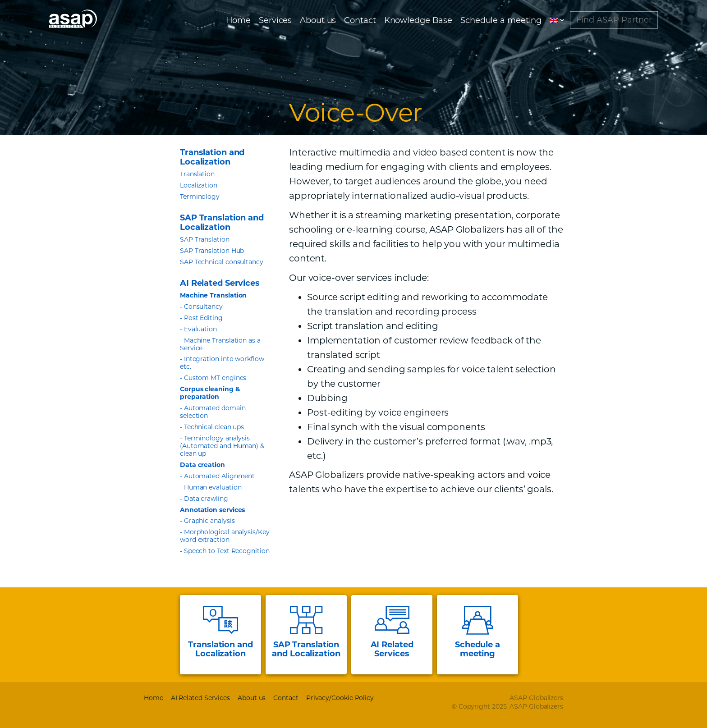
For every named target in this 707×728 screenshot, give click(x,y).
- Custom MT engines (213, 378)
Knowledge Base (418, 23)
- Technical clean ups (212, 427)
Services (275, 23)
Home (239, 23)
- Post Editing (201, 318)
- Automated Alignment (217, 476)
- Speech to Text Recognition (225, 551)
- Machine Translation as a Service (220, 344)
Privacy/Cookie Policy (340, 698)
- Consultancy (201, 307)
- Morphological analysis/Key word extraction (225, 536)
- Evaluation (198, 329)
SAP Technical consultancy (222, 262)
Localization (199, 185)
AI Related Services (200, 698)
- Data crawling (204, 499)
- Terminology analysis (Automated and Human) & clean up (222, 446)
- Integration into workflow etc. (222, 363)
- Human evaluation (211, 487)
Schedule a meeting (501, 23)
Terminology (200, 197)
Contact (360, 23)
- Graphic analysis (207, 521)
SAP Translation (205, 239)
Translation (197, 174)
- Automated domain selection (213, 412)
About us (318, 23)
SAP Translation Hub (212, 251)
